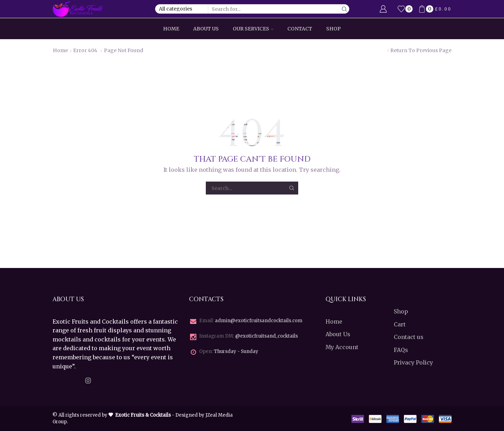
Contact (300, 29)
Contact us (409, 337)
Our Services (253, 29)
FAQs (401, 350)
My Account (342, 347)
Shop (334, 29)
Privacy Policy (413, 362)
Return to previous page (421, 50)
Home (171, 29)
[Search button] (345, 9)
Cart (400, 324)
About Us (206, 29)
